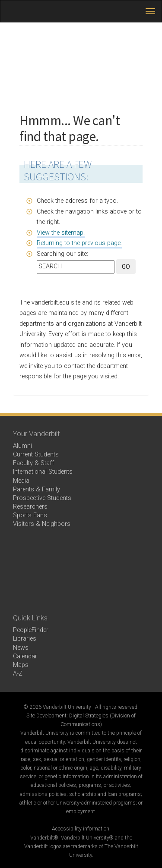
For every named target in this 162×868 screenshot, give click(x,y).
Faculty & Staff (33, 463)
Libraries (25, 639)
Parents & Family (37, 489)
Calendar (25, 656)
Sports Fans (30, 515)
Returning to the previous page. (79, 243)
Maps (21, 665)
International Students (43, 472)
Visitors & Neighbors (42, 524)
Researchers (30, 507)
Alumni (22, 446)
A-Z (18, 674)
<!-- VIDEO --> (81, 571)
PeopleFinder (31, 630)
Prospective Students (42, 498)
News (21, 648)
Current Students (36, 454)
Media (21, 481)
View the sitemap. (61, 233)
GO (126, 267)
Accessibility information (81, 829)
